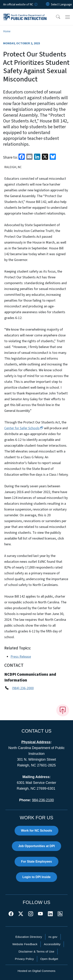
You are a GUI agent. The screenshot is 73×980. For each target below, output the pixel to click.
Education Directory (29, 937)
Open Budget (49, 959)
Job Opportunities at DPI (37, 846)
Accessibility (52, 944)
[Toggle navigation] (68, 17)
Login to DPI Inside (36, 877)
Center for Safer (24, 428)
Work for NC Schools (37, 831)
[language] (61, 4)
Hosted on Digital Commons (36, 971)
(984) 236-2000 (23, 688)
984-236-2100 (43, 800)
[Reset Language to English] (48, 4)
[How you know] (36, 4)
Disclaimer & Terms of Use (36, 951)
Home (7, 31)
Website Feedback (25, 944)
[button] (55, 17)
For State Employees (36, 862)
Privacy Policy (24, 959)
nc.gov (53, 937)
